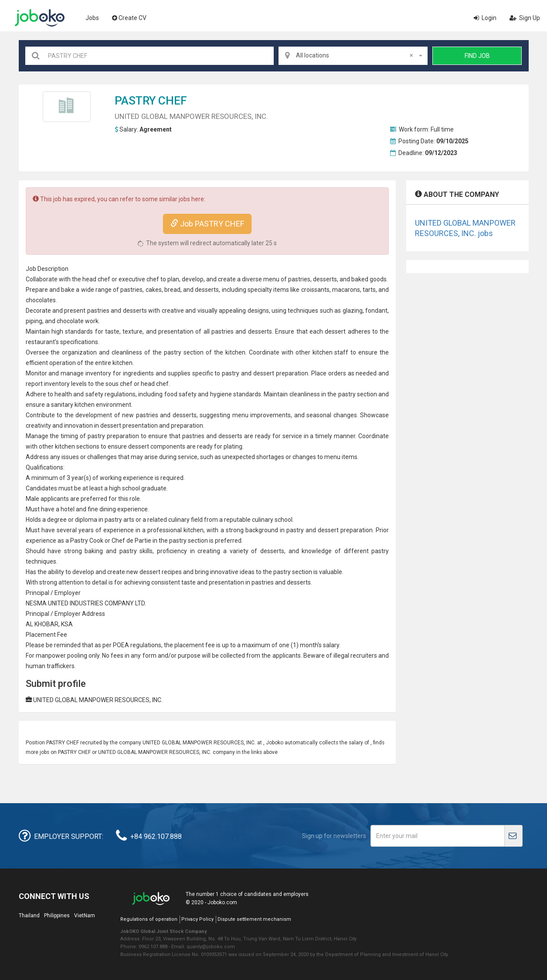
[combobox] (353, 56)
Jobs (92, 18)
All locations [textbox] (354, 55)
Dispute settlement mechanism (254, 919)
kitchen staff (331, 352)
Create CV (129, 18)
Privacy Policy (197, 919)
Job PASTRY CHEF (207, 224)
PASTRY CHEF (151, 101)
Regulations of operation (149, 919)
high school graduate (138, 488)
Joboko (40, 18)
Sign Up (525, 18)
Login (485, 18)
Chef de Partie (131, 541)
